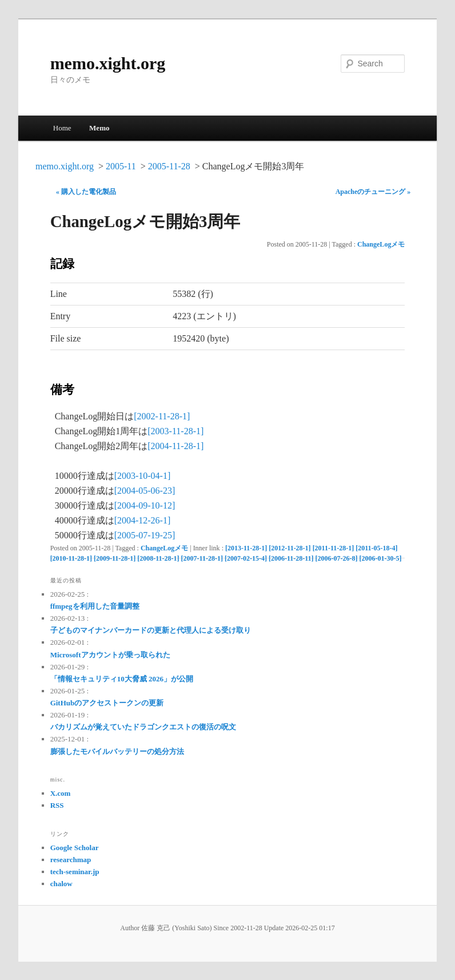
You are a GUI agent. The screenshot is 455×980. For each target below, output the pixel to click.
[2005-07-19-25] (145, 535)
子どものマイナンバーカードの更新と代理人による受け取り (151, 630)
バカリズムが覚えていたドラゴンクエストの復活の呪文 (143, 727)
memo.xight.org (108, 63)
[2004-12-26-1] (143, 520)
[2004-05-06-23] (145, 491)
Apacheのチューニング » (373, 192)
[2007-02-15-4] (246, 558)
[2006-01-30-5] (381, 558)
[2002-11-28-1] (162, 416)
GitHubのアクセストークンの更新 (107, 703)
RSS (57, 805)
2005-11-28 (169, 166)
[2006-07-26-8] (337, 558)
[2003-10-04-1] (143, 476)
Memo (99, 128)
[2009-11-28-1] (115, 558)
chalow (61, 884)
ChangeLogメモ (381, 244)
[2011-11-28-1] (334, 548)
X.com (61, 793)
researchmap (71, 860)
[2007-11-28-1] (202, 558)
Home (62, 128)
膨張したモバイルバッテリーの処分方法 (117, 751)
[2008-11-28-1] (158, 558)
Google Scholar (75, 848)
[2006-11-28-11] (291, 558)
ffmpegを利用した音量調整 (95, 606)
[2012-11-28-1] (290, 548)
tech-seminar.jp (75, 872)
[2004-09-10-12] (145, 505)
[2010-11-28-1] (71, 558)
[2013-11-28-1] (246, 548)
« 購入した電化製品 (86, 192)
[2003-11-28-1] (175, 431)
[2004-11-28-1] (175, 446)
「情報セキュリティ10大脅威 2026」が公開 (122, 679)
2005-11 (121, 166)
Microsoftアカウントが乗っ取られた (110, 655)
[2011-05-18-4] (376, 548)
